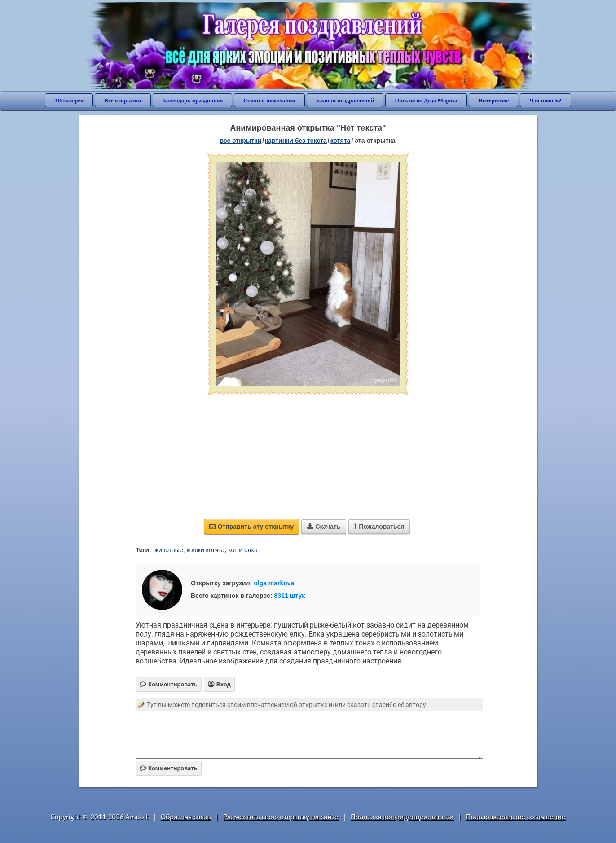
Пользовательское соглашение (516, 817)
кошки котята (205, 550)
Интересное (493, 100)
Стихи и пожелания (269, 100)
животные (169, 550)
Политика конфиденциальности (402, 817)
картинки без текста (296, 140)
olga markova (274, 583)
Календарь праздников (192, 100)
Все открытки (123, 100)
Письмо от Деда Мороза (426, 100)
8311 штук (290, 596)
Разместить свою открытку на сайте (281, 817)
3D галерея (69, 100)
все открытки (240, 140)
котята (341, 140)
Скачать (324, 527)
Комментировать (169, 768)
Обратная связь (186, 817)
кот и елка (243, 550)
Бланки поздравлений (345, 100)
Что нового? (545, 100)
